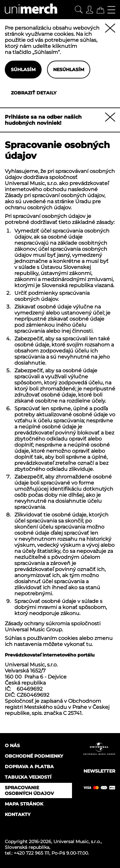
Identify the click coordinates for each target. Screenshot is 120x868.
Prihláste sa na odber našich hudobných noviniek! (43, 120)
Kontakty (18, 814)
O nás (12, 746)
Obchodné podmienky (34, 756)
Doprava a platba (29, 767)
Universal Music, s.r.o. (77, 842)
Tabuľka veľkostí (28, 777)
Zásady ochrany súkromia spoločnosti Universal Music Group (53, 627)
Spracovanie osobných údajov (29, 790)
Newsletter (99, 771)
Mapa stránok (24, 804)
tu (89, 644)
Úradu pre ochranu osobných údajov (53, 204)
